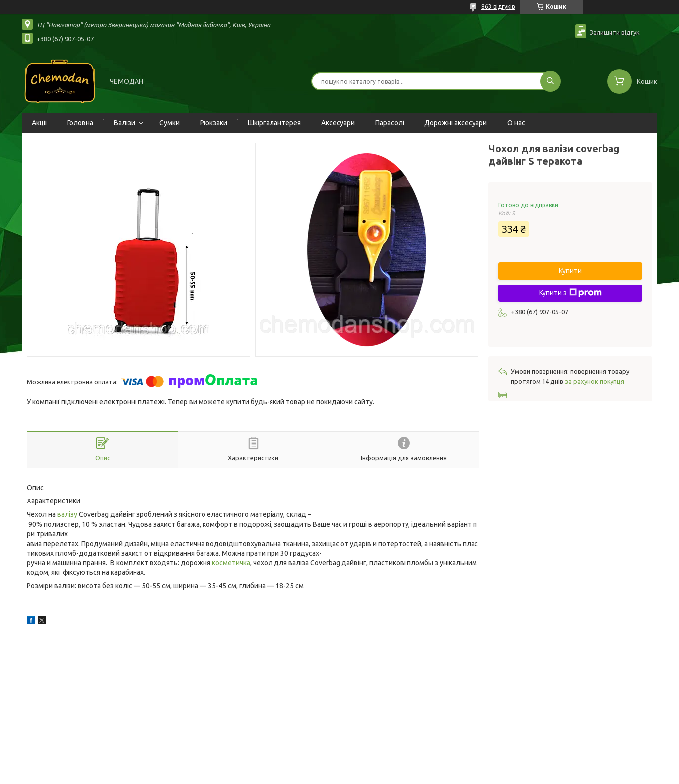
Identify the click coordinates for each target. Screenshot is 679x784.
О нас (516, 123)
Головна (80, 123)
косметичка (231, 563)
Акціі (39, 123)
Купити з (570, 293)
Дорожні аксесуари (456, 123)
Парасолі (390, 123)
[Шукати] (550, 81)
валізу (67, 514)
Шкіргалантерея (274, 123)
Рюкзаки (214, 123)
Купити (570, 271)
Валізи (124, 123)
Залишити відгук (615, 32)
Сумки (170, 123)
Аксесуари (338, 123)
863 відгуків (498, 7)
